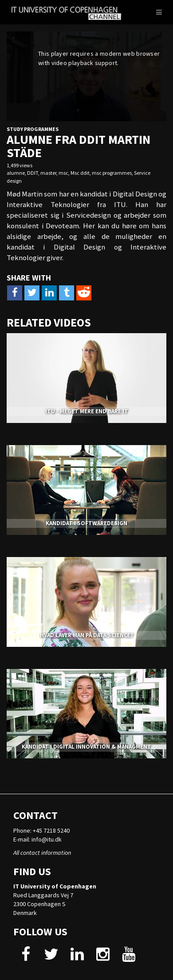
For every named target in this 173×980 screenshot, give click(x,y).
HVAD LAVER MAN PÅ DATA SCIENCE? (87, 635)
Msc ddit (80, 173)
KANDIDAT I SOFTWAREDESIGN (86, 523)
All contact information (42, 853)
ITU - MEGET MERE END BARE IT (87, 411)
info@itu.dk (47, 839)
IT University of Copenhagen (55, 886)
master (48, 173)
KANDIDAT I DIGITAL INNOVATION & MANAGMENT (86, 747)
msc (63, 173)
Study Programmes (33, 129)
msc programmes (112, 173)
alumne (16, 173)
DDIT (33, 173)
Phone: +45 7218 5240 (41, 830)
